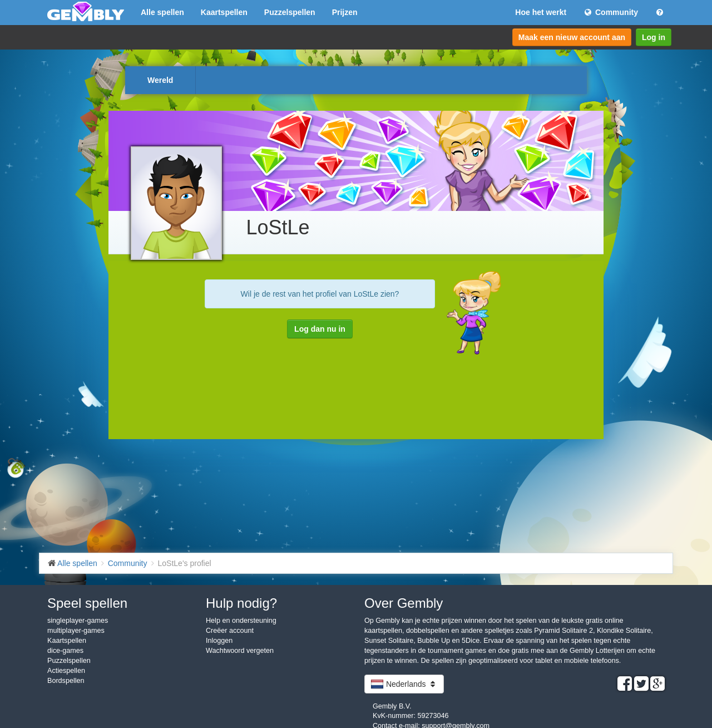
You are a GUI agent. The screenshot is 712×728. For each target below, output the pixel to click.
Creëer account (230, 631)
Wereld (160, 80)
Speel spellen (87, 603)
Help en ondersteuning (241, 621)
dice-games (65, 651)
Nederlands (404, 684)
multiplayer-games (76, 631)
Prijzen (345, 12)
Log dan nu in (320, 329)
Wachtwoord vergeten (240, 651)
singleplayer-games (78, 621)
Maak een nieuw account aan (572, 37)
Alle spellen (162, 12)
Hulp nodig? (241, 603)
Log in (654, 37)
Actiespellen (66, 671)
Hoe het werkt (541, 12)
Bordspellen (66, 681)
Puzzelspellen (290, 12)
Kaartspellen (224, 12)
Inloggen (219, 641)
